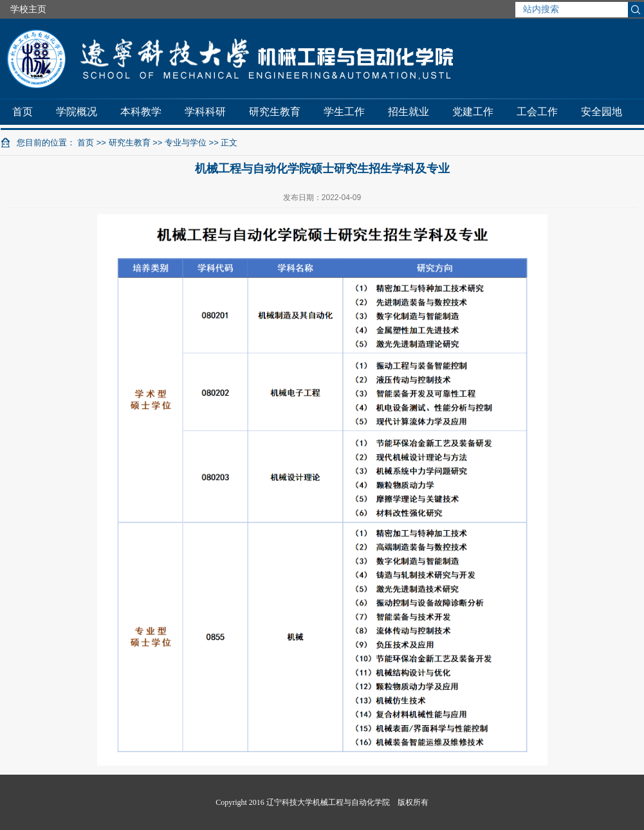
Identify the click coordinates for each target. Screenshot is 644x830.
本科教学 (141, 112)
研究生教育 (275, 112)
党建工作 (473, 112)
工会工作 (537, 112)
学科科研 (205, 112)
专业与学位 (186, 143)
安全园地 (602, 112)
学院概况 (77, 112)
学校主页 (28, 9)
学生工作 (344, 112)
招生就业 (409, 112)
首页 (23, 112)
